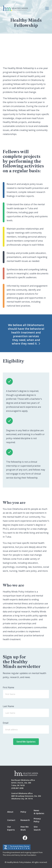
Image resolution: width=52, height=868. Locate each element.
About (10, 812)
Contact (11, 820)
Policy (23, 812)
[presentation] (26, 753)
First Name (8, 687)
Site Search (37, 828)
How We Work (25, 828)
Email (6, 723)
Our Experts (11, 828)
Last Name (8, 706)
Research (25, 820)
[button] (46, 8)
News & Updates (39, 812)
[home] (15, 8)
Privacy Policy (37, 820)
